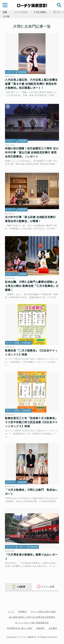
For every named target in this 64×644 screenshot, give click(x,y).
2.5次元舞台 (40, 12)
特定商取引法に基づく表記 (19, 628)
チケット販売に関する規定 (43, 612)
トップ (11, 612)
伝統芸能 (22, 72)
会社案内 (53, 628)
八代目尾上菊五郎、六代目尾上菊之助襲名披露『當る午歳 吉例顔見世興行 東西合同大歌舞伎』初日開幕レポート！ (31, 84)
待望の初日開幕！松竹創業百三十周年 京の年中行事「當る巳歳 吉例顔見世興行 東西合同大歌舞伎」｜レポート (32, 152)
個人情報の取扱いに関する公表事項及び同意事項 (32, 617)
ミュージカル (21, 12)
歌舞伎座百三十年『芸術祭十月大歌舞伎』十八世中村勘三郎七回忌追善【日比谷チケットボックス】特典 (31, 422)
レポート (11, 72)
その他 (6, 16)
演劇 (5, 12)
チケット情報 (13, 343)
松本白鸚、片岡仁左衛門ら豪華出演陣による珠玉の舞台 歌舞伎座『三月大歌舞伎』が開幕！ (32, 286)
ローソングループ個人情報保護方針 (32, 623)
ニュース (11, 547)
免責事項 (40, 628)
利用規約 (23, 612)
